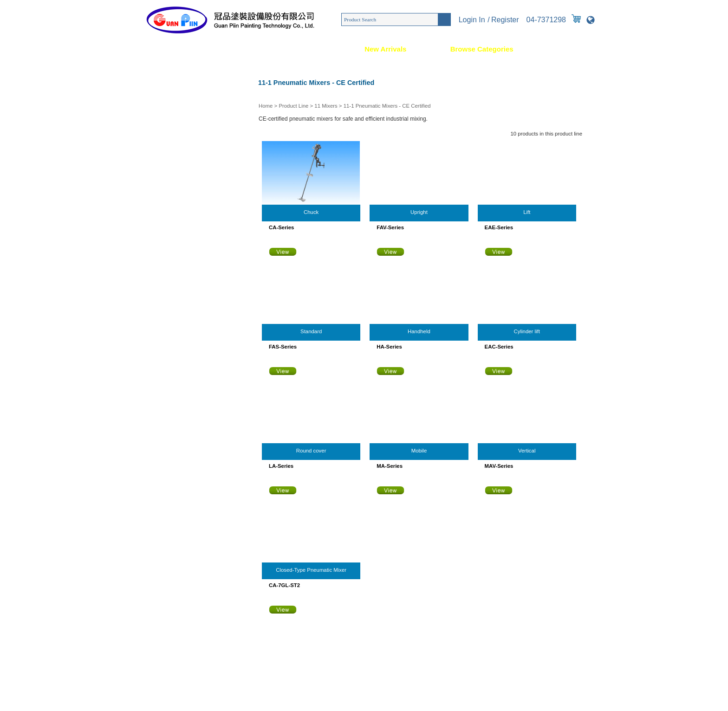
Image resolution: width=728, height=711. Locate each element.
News (312, 49)
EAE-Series (499, 227)
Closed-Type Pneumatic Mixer (311, 570)
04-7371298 (546, 20)
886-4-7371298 (194, 610)
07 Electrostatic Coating (171, 192)
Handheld (419, 331)
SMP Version (355, 697)
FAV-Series (390, 227)
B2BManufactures (317, 697)
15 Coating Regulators (169, 340)
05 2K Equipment (163, 155)
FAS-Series (283, 347)
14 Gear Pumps (161, 322)
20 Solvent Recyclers (168, 433)
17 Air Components (165, 377)
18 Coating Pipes (163, 396)
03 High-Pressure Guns (171, 117)
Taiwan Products (276, 697)
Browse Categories (482, 49)
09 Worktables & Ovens (171, 229)
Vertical (527, 451)
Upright (419, 212)
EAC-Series (499, 347)
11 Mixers (326, 106)
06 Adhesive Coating (167, 173)
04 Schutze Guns (163, 136)
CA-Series (281, 227)
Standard (311, 331)
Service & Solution (228, 49)
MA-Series (390, 466)
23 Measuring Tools (166, 489)
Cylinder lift (527, 331)
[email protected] (174, 628)
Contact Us (575, 49)
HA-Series (389, 347)
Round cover (311, 451)
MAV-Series (499, 466)
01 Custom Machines (168, 80)
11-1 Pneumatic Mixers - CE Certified (387, 106)
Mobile (419, 451)
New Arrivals (385, 49)
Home (144, 49)
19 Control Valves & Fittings (176, 414)
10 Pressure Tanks (165, 247)
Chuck (311, 212)
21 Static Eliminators (167, 452)
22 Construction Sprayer (172, 470)
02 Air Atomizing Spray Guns (177, 99)
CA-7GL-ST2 (284, 585)
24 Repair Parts (161, 507)
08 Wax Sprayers (163, 210)
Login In (472, 20)
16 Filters (153, 359)
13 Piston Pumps (163, 303)
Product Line (293, 106)
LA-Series (281, 466)
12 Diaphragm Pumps (169, 284)
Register (505, 20)
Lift (527, 212)
